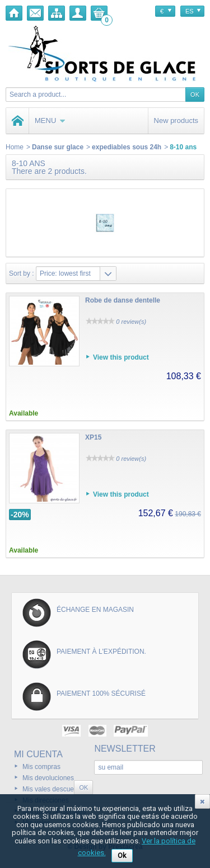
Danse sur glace (58, 147)
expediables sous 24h (127, 147)
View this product (121, 357)
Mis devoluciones (48, 778)
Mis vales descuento (53, 789)
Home (15, 147)
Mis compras (41, 767)
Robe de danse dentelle (123, 300)
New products (176, 121)
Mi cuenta (38, 754)
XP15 (93, 437)
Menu (50, 121)
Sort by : (22, 273)
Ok (122, 855)
